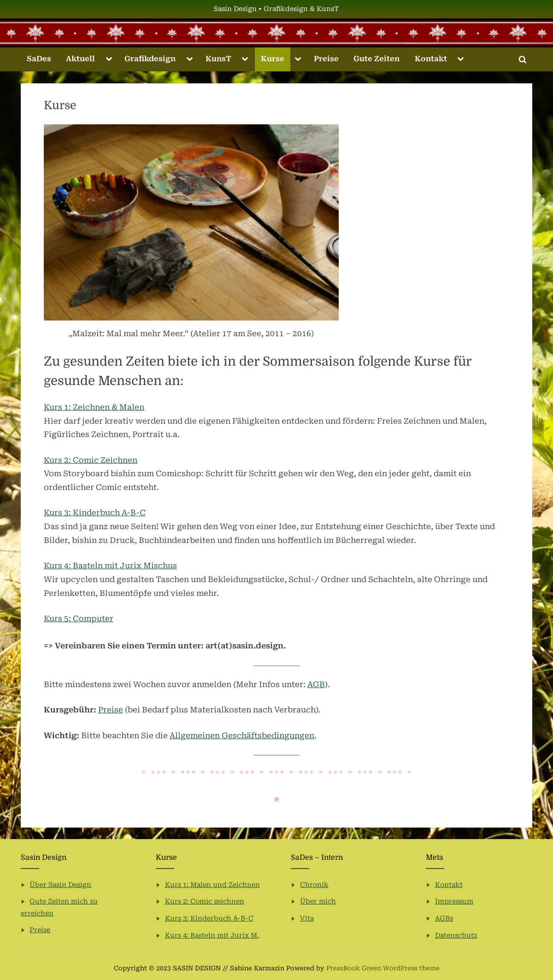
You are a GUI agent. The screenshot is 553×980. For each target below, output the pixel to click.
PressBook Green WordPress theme (383, 968)
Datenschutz (456, 936)
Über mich (318, 901)
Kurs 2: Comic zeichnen (205, 901)
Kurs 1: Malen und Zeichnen (212, 885)
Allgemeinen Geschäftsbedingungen (242, 735)
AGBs (444, 919)
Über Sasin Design (60, 885)
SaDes (39, 59)
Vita (307, 919)
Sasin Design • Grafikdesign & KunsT (276, 9)
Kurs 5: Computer (79, 618)
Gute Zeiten (377, 59)
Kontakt (431, 59)
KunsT (218, 59)
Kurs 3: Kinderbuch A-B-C (95, 513)
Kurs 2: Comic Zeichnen (91, 460)
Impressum (454, 901)
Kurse (273, 59)
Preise (326, 59)
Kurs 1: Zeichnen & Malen (94, 407)
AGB (316, 684)
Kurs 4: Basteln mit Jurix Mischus (110, 566)
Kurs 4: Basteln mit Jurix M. (212, 936)
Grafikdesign (150, 59)
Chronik (314, 885)
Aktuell (80, 59)
